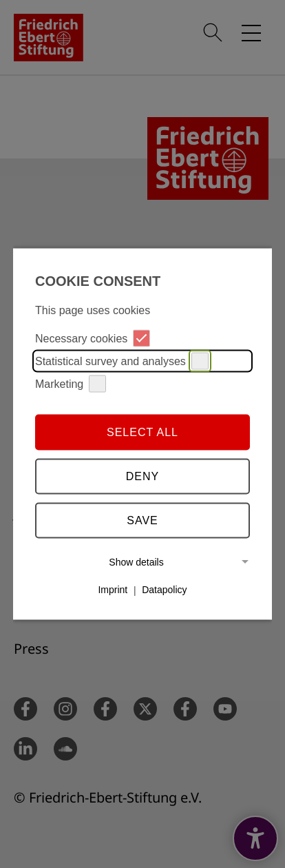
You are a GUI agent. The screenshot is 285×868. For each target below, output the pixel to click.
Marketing (71, 384)
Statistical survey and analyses (122, 361)
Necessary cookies (93, 339)
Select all (142, 432)
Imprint (113, 590)
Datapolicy (164, 590)
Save (142, 520)
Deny (142, 476)
